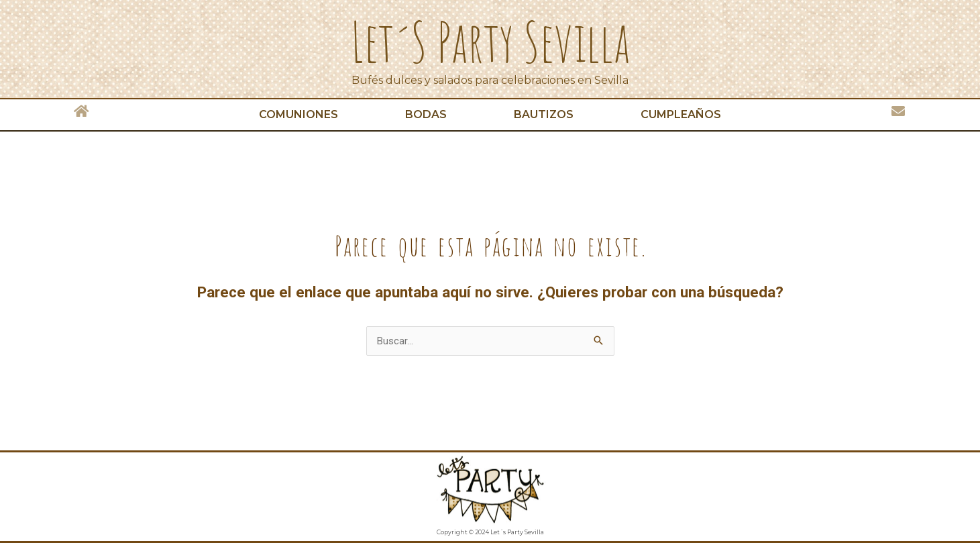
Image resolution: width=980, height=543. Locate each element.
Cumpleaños (681, 114)
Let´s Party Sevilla (490, 42)
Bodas (426, 114)
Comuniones (298, 114)
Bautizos (544, 114)
